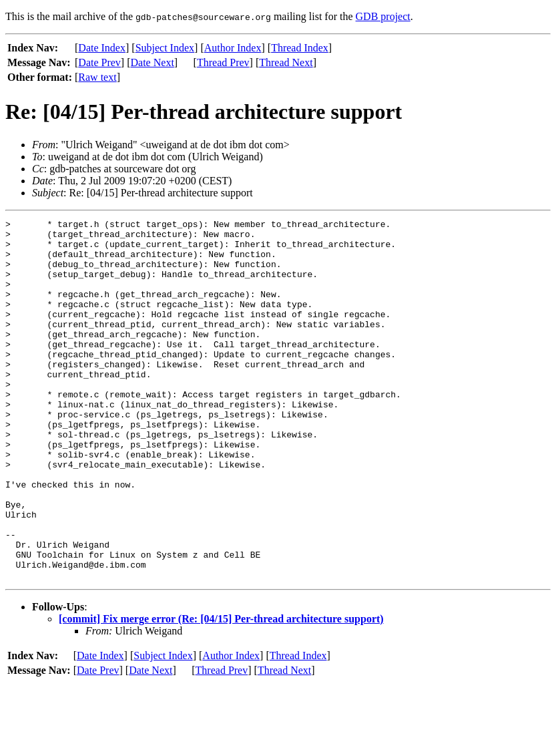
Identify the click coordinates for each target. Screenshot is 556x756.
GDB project (383, 16)
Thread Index (300, 48)
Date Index (102, 48)
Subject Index (165, 48)
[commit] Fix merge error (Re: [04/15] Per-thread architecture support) (221, 691)
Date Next (153, 62)
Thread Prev (223, 62)
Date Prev (99, 62)
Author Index (233, 48)
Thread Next (286, 62)
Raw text (97, 77)
